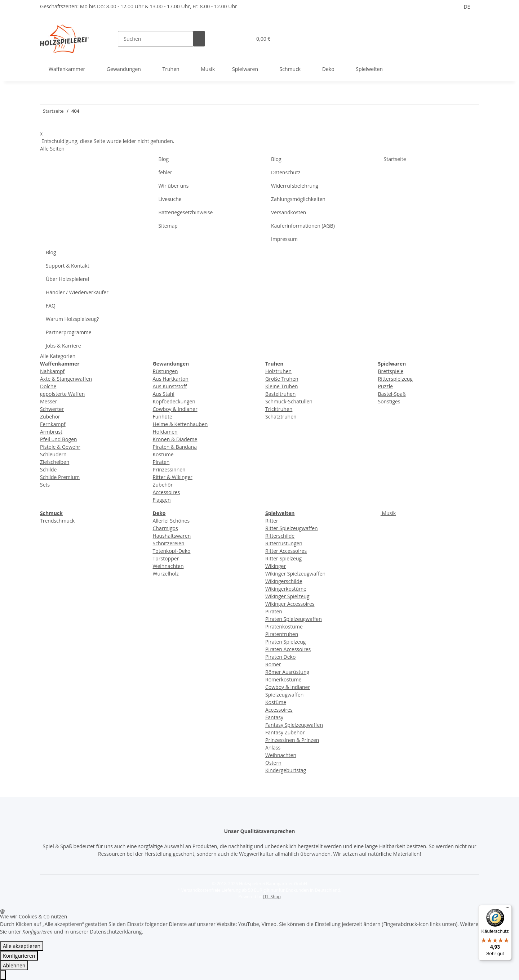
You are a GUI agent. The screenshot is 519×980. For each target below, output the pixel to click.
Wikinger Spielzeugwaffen (295, 574)
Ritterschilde (280, 536)
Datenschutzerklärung (116, 932)
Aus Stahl (164, 394)
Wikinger (276, 566)
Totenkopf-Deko (172, 551)
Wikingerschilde (284, 581)
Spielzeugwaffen (284, 695)
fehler (165, 172)
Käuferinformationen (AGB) (303, 226)
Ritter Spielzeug (283, 558)
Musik (388, 513)
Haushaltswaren (172, 536)
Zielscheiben (55, 462)
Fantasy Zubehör (285, 732)
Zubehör (50, 417)
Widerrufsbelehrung (295, 186)
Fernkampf (53, 424)
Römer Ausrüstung (287, 672)
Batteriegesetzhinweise (186, 212)
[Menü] (507, 909)
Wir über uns (174, 186)
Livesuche (170, 199)
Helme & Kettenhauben (180, 424)
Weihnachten (168, 566)
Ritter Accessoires (286, 551)
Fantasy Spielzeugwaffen (294, 725)
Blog (164, 159)
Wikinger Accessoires (290, 604)
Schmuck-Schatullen (289, 401)
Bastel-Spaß (392, 394)
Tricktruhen (279, 409)
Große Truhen (282, 379)
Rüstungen (165, 371)
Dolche (48, 386)
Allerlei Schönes (171, 521)
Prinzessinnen (169, 469)
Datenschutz (286, 172)
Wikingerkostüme (286, 589)
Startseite (395, 159)
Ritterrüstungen (284, 543)
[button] (232, 39)
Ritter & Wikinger (173, 477)
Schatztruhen (281, 417)
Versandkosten (289, 212)
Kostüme (163, 454)
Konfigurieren (19, 956)
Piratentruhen (282, 634)
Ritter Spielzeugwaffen (292, 528)
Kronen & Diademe (175, 439)
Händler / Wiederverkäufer (77, 292)
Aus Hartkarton (171, 379)
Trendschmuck (57, 521)
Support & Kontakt (68, 266)
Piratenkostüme (284, 627)
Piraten (161, 462)
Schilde (48, 469)
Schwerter (52, 409)
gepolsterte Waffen (62, 394)
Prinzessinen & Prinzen (292, 740)
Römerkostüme (283, 679)
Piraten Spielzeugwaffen (294, 619)
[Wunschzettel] (243, 39)
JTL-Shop (272, 897)
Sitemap (168, 226)
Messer (48, 401)
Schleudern (53, 454)
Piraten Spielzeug (285, 642)
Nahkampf (52, 371)
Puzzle (386, 386)
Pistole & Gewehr (60, 447)
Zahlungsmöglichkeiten (298, 199)
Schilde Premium (60, 477)
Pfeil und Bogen (59, 439)
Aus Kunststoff (170, 386)
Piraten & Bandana (175, 447)
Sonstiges (389, 401)
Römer (273, 664)
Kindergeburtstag (286, 770)
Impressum (284, 239)
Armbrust (51, 432)
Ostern (273, 763)
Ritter (272, 521)
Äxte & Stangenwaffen (66, 379)
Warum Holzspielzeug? (72, 319)
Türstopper (166, 558)
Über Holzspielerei (67, 279)
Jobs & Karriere (63, 346)
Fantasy (274, 717)
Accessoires (167, 492)
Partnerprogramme (69, 332)
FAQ (51, 306)
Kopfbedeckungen (174, 401)
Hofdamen (165, 432)
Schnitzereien (169, 543)
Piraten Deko (280, 657)
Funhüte (163, 417)
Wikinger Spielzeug (287, 596)
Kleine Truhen (282, 386)
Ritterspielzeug (396, 379)
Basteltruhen (280, 394)
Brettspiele (391, 371)
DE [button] (467, 7)
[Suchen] (156, 39)
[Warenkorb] (263, 39)
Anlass (273, 748)
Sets (45, 485)
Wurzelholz (166, 574)
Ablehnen (14, 965)
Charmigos (165, 528)
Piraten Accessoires (288, 649)
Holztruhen (278, 371)
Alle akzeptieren (22, 946)
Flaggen (162, 500)
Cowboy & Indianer (175, 409)
